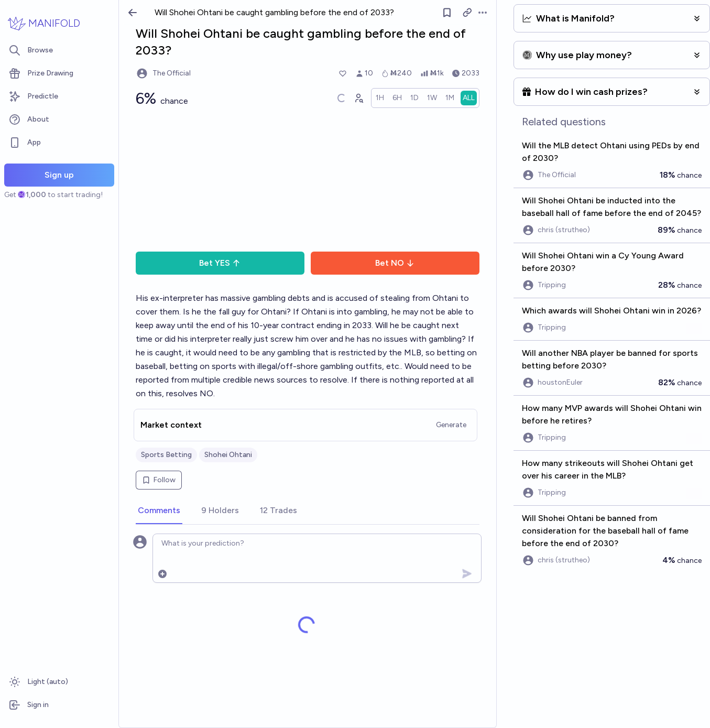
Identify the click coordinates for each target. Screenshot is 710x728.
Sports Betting (166, 455)
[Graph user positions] (358, 98)
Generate (451, 425)
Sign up (59, 175)
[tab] (159, 511)
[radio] (380, 98)
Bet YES (220, 263)
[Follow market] (447, 13)
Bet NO (395, 263)
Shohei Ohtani (228, 455)
